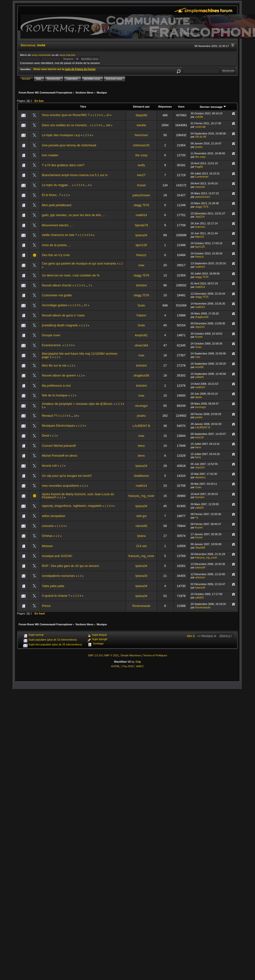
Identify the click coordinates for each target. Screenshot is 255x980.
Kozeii (141, 185)
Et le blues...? (51, 195)
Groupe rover (51, 335)
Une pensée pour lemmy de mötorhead (69, 145)
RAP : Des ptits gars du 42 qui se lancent (70, 566)
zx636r (199, 117)
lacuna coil (49, 466)
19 (75, 416)
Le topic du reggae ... (57, 185)
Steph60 (141, 115)
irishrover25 (141, 145)
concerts (48, 526)
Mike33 (199, 237)
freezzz (141, 255)
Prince (46, 606)
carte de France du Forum (80, 69)
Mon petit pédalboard (57, 205)
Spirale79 (141, 225)
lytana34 (141, 235)
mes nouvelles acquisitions (61, 486)
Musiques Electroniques (59, 426)
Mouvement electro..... (57, 225)
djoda (198, 397)
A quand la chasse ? (56, 596)
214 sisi (141, 546)
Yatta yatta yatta (53, 586)
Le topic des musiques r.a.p (61, 135)
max (141, 265)
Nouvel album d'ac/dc (57, 285)
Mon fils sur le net (54, 365)
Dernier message (213, 107)
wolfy (141, 165)
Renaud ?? (50, 416)
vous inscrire (67, 55)
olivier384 (141, 345)
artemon (200, 577)
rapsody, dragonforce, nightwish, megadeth (72, 506)
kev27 (141, 175)
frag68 (199, 167)
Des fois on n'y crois (56, 255)
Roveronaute (141, 606)
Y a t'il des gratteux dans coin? (63, 165)
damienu (200, 477)
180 (108, 125)
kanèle (141, 125)
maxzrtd (200, 187)
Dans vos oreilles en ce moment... (65, 125)
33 (108, 115)
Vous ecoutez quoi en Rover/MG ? (66, 115)
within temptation (54, 516)
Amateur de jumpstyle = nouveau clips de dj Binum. (78, 404)
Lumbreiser (202, 177)
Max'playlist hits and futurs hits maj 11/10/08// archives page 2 (80, 355)
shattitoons (141, 476)
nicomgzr (141, 406)
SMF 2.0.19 (95, 655)
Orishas (47, 536)
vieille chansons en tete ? (60, 235)
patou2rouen (141, 195)
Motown (47, 546)
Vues (181, 106)
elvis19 (199, 437)
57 (86, 305)
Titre (83, 106)
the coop (141, 155)
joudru (199, 147)
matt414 (141, 215)
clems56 (141, 526)
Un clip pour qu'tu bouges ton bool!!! (67, 476)
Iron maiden (50, 155)
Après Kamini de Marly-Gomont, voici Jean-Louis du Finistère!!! (78, 496)
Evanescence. (52, 345)
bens (141, 446)
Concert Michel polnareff (59, 446)
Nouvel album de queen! (59, 375)
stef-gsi (141, 516)
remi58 (199, 367)
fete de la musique (55, 395)
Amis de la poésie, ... (56, 245)
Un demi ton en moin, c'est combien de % (71, 275)
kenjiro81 (141, 335)
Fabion (141, 315)
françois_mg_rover (141, 496)
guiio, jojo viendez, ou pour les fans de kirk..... (74, 215)
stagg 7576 (141, 205)
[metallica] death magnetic (60, 325)
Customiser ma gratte (57, 295)
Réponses (165, 106)
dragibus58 (202, 317)
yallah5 (199, 377)
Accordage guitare (55, 305)
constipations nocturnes (59, 576)
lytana (141, 536)
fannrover (141, 135)
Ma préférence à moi (56, 386)
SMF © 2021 (112, 655)
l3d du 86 (201, 137)
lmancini (200, 227)
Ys (197, 517)
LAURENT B (141, 426)
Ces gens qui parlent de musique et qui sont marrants (79, 263)
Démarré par (141, 106)
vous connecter (41, 55)
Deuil (45, 435)
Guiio (141, 305)
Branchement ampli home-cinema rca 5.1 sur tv (75, 175)
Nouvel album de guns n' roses (63, 315)
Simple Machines (131, 655)
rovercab (200, 127)
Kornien (200, 497)
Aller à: (191, 636)
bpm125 (141, 245)
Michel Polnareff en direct (60, 456)
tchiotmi (141, 285)
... (105, 115)
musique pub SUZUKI (57, 556)
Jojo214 (200, 217)
